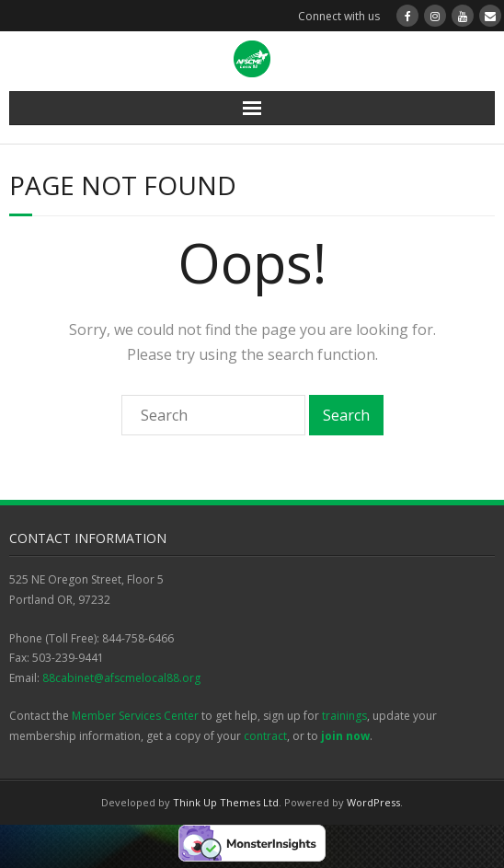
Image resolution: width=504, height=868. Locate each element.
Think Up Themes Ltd (226, 802)
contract (265, 736)
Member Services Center (135, 716)
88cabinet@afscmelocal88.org (121, 678)
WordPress (373, 802)
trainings (344, 716)
